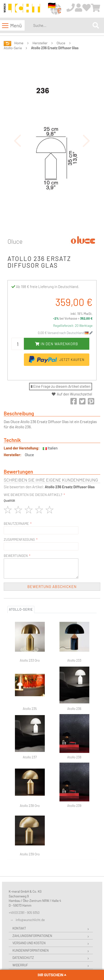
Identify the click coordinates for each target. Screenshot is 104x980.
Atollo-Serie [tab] (21, 609)
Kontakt (19, 928)
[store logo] (22, 9)
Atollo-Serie (13, 48)
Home (19, 43)
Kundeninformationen (30, 950)
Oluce (61, 43)
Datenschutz (23, 958)
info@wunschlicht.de (30, 920)
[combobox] (62, 25)
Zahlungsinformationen (32, 936)
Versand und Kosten (29, 943)
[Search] (96, 25)
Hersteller (40, 43)
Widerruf (20, 965)
